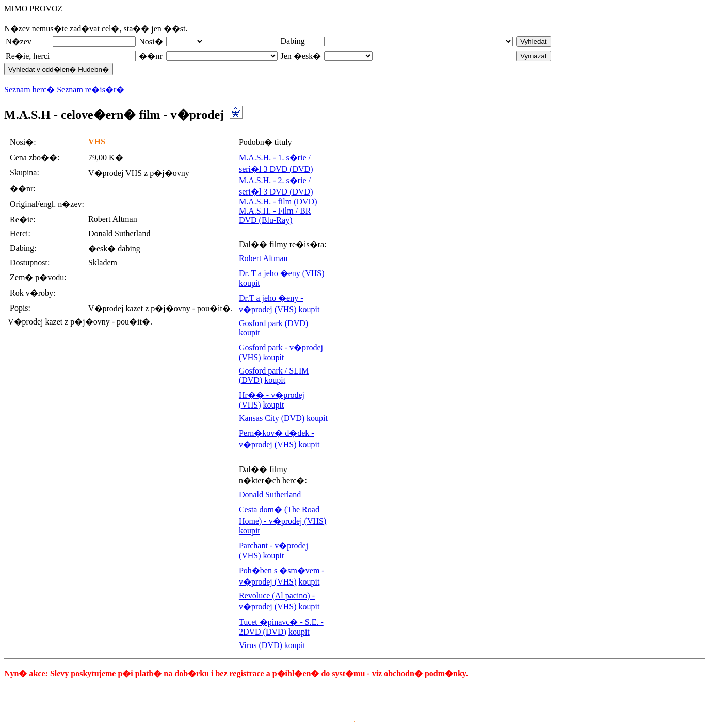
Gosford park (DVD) (273, 323)
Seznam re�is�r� (91, 90)
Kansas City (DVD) (272, 418)
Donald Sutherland (270, 495)
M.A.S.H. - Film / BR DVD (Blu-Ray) (275, 215)
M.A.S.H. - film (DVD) (278, 201)
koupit (249, 283)
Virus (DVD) (261, 645)
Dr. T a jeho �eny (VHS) (282, 273)
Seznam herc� (29, 90)
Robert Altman (263, 258)
